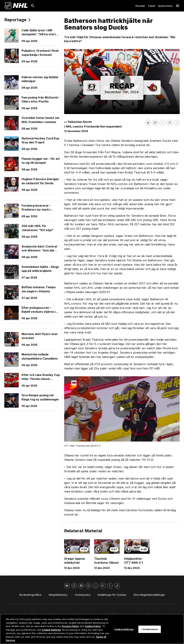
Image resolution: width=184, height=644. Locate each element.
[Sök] (33, 6)
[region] (92, 629)
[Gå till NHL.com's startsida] (16, 6)
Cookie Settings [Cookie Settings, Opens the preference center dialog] (124, 629)
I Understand (150, 629)
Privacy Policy (70, 626)
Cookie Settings (51, 630)
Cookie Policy (93, 626)
